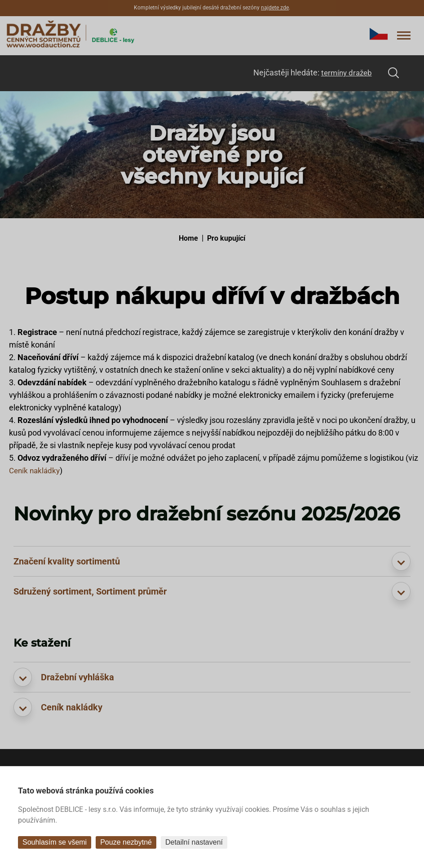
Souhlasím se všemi (55, 842)
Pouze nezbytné (126, 842)
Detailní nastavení (194, 842)
